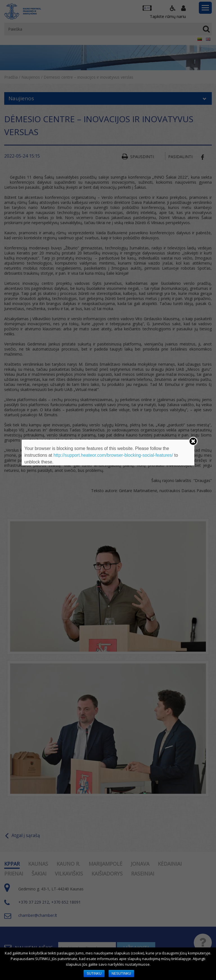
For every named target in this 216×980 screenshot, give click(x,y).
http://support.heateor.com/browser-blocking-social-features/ (113, 455)
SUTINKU (94, 974)
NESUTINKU (121, 974)
